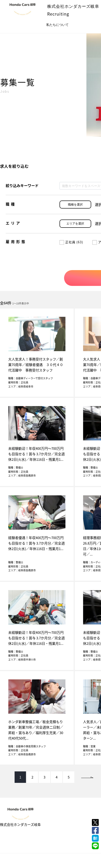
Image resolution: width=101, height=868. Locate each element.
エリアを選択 (75, 224)
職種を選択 (75, 205)
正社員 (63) (71, 242)
